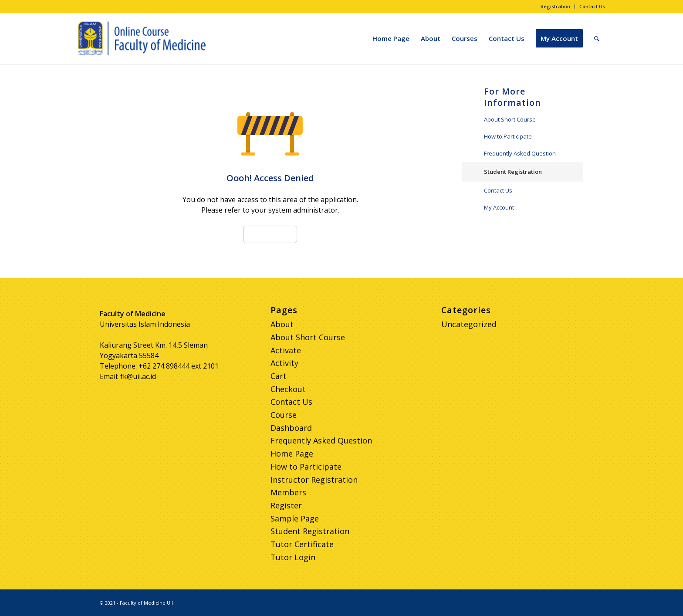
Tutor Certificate (302, 544)
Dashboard (291, 428)
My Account (499, 207)
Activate (286, 350)
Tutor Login (293, 557)
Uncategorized (469, 324)
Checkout (288, 389)
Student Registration (513, 172)
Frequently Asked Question (520, 153)
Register (286, 505)
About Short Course (510, 119)
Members (288, 492)
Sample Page (295, 518)
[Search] (597, 38)
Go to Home (270, 234)
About (282, 324)
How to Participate (508, 136)
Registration (555, 6)
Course (284, 415)
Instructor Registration (314, 480)
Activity (284, 363)
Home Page (292, 454)
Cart (279, 376)
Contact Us (592, 6)
